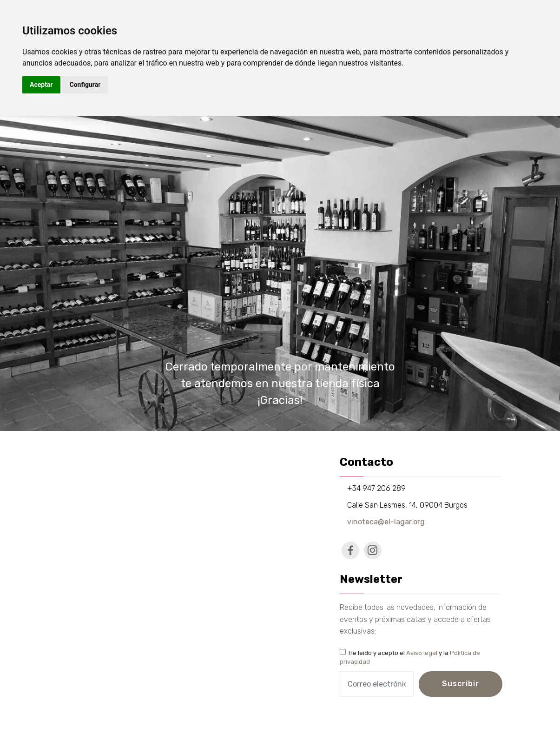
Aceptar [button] (41, 85)
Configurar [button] (85, 85)
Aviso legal (422, 653)
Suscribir (461, 684)
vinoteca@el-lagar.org (386, 522)
